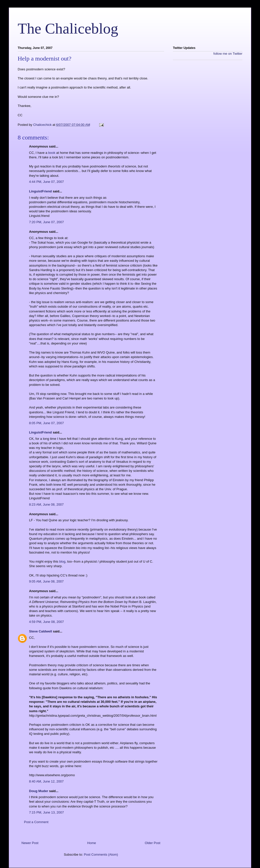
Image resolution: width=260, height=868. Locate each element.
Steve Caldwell (41, 631)
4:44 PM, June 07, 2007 (46, 182)
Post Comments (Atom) (101, 855)
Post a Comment (36, 822)
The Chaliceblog (68, 28)
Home (92, 843)
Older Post (153, 843)
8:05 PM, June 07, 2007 (46, 423)
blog (62, 561)
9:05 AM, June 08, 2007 (46, 581)
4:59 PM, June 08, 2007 (46, 622)
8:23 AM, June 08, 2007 (46, 504)
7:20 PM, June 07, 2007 (46, 222)
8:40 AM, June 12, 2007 (46, 781)
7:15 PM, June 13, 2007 (46, 812)
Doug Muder (39, 791)
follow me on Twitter (228, 54)
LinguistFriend (40, 191)
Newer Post (30, 843)
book (52, 153)
